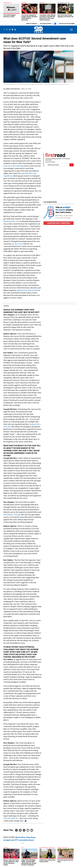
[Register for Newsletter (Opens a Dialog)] (72, 166)
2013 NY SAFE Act (11, 820)
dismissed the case (11, 223)
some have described (12, 167)
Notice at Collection (32, 25)
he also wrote (17, 245)
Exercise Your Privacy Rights (67, 25)
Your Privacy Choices (48, 25)
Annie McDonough (13, 90)
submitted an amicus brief (27, 292)
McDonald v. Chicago (12, 516)
